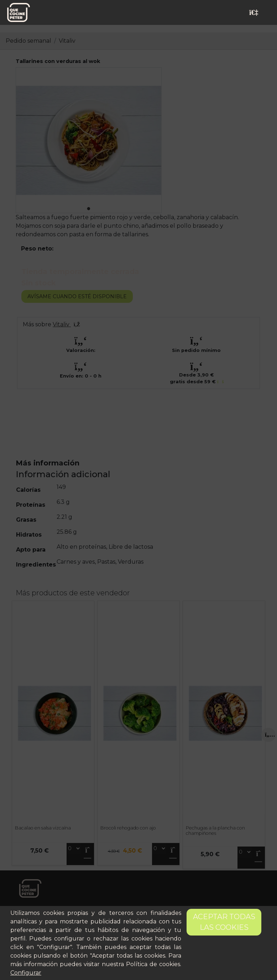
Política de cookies (153, 964)
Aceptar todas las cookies (224, 922)
